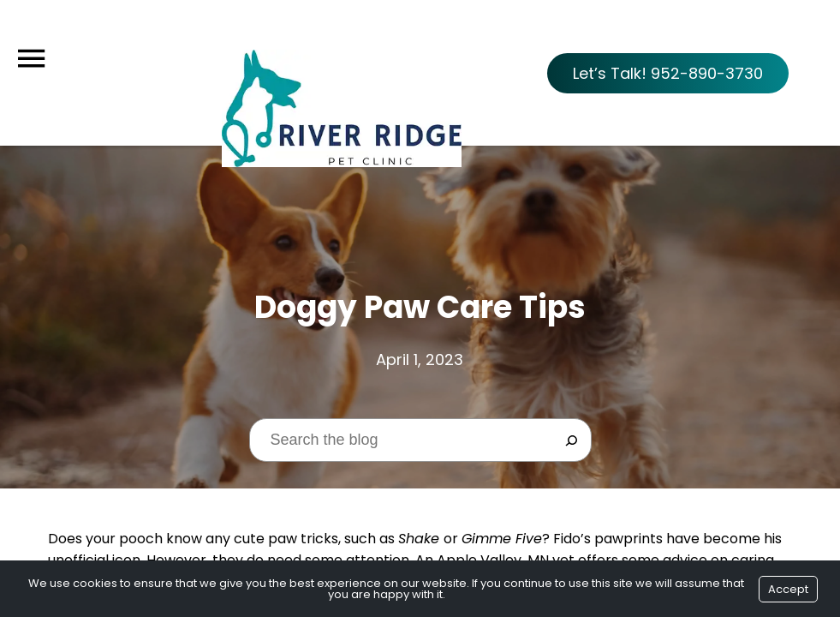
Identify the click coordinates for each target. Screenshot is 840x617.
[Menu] (31, 59)
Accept (788, 589)
